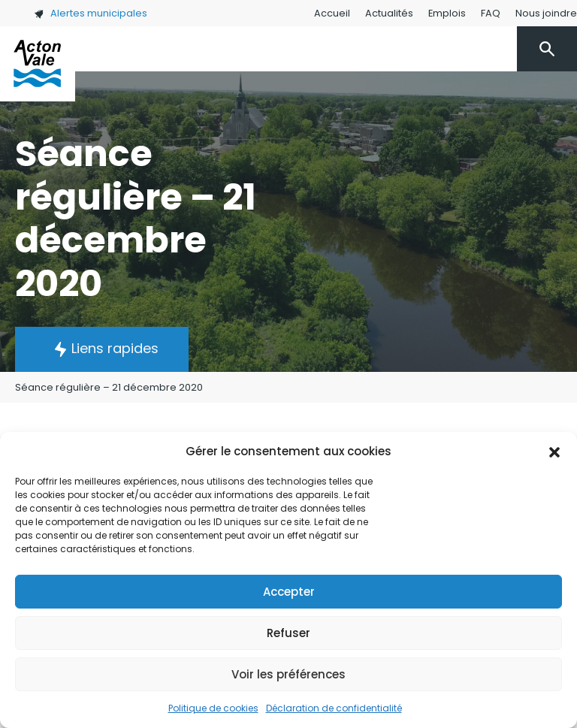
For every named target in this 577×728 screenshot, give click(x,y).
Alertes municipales (91, 13)
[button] (554, 452)
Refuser (288, 633)
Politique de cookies (213, 708)
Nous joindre (546, 13)
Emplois (447, 13)
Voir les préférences (288, 674)
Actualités (389, 13)
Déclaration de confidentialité (334, 708)
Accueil (332, 13)
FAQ (491, 13)
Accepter (289, 592)
